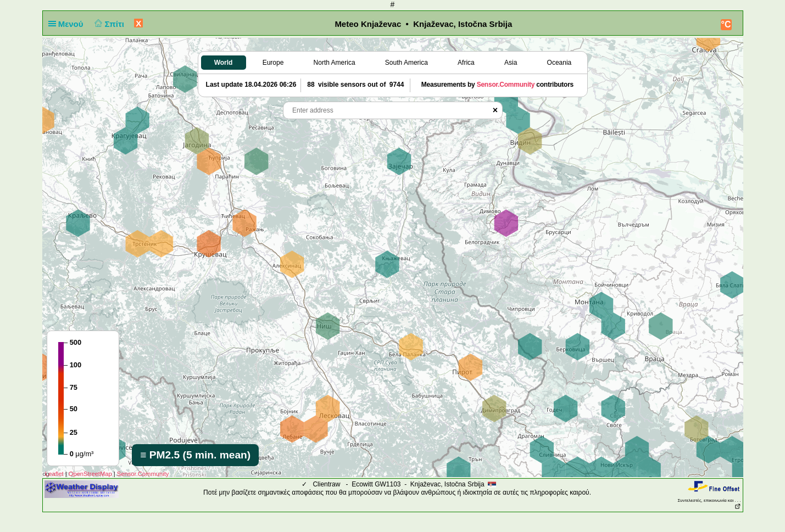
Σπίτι (108, 24)
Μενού (68, 24)
